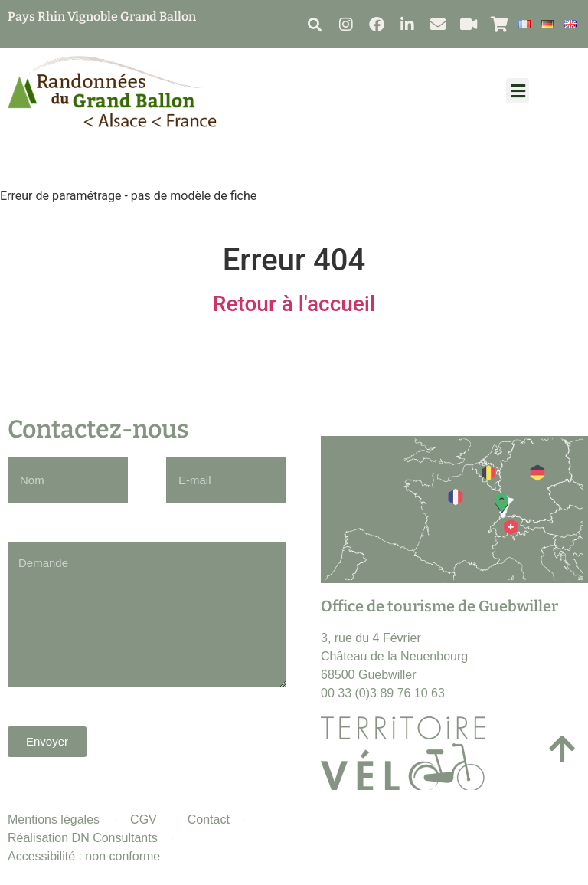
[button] (314, 24)
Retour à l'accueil (294, 304)
